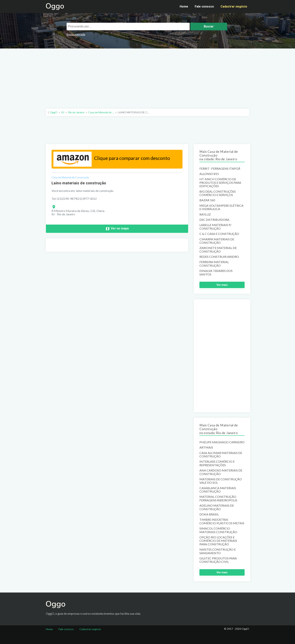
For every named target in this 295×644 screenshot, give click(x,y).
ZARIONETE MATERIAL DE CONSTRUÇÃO (218, 250)
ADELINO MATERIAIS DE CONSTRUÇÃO (217, 507)
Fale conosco (204, 6)
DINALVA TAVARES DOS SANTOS (216, 272)
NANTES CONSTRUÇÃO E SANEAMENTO (218, 551)
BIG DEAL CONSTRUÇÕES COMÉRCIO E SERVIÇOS (218, 193)
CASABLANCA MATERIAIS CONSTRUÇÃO (218, 490)
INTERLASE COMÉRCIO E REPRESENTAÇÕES (217, 463)
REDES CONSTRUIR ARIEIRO (219, 257)
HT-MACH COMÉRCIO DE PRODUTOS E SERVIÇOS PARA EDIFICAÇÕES (220, 183)
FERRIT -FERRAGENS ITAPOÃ (220, 169)
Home (184, 6)
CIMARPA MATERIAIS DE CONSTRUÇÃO (217, 241)
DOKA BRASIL (209, 514)
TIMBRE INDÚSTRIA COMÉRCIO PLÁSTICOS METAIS (222, 521)
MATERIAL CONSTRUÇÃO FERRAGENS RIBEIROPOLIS (218, 498)
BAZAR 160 (207, 200)
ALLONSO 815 (209, 174)
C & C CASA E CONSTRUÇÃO (219, 234)
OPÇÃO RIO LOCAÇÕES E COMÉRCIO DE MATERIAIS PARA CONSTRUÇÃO (218, 541)
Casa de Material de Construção (70, 177)
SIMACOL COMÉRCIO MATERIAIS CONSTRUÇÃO (218, 530)
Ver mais (222, 285)
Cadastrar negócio (234, 6)
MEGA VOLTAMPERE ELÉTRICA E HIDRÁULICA (221, 207)
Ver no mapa (117, 229)
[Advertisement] (147, 77)
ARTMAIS (206, 447)
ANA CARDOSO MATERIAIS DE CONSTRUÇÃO (221, 472)
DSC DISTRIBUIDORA (214, 220)
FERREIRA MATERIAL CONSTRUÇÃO (214, 264)
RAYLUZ (205, 214)
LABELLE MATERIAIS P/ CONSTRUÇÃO (215, 227)
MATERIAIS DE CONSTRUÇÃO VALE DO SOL (221, 481)
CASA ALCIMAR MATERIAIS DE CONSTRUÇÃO (221, 455)
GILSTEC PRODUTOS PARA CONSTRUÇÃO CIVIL (218, 560)
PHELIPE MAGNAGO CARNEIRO (222, 442)
